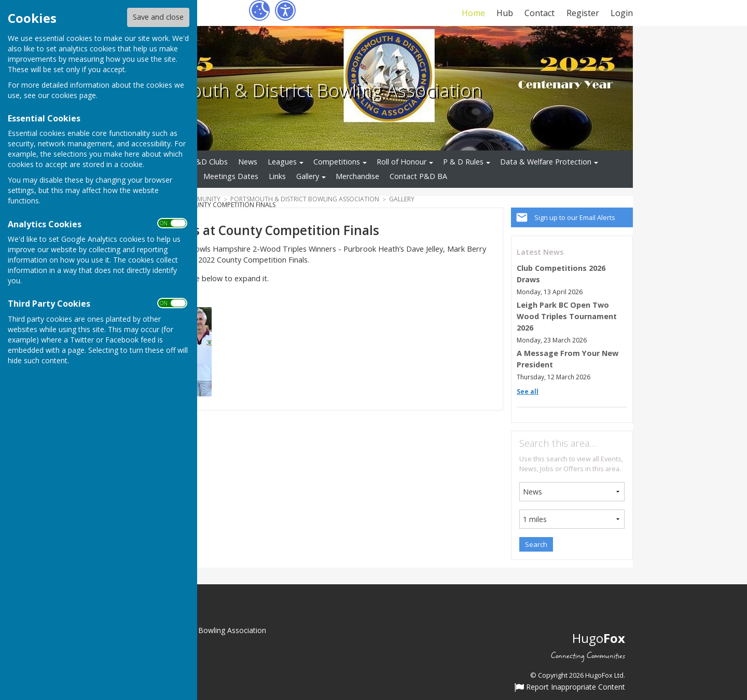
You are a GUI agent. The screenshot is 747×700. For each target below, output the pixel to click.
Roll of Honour (402, 162)
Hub (505, 13)
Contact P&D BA (418, 176)
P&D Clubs (209, 162)
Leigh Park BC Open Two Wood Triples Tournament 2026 (567, 316)
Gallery (308, 176)
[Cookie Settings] (259, 10)
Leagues (282, 162)
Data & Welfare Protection (546, 162)
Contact (539, 13)
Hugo (599, 638)
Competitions (337, 162)
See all (528, 392)
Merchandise (357, 176)
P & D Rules (463, 162)
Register (583, 13)
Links (277, 176)
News (248, 162)
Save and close (158, 17)
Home (473, 13)
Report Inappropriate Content (570, 688)
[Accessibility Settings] (285, 10)
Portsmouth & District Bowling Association (306, 90)
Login (622, 13)
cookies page (74, 95)
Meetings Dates (231, 176)
